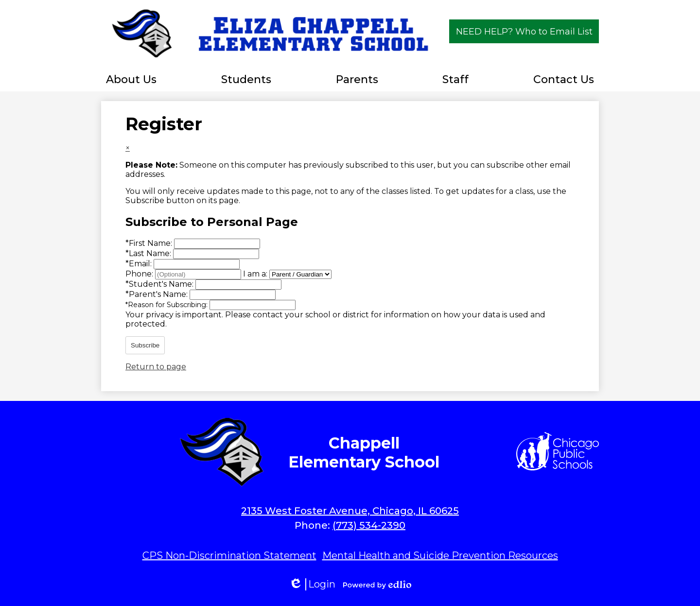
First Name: (150, 243)
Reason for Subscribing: (167, 305)
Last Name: (149, 253)
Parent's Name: (157, 294)
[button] (131, 79)
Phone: (140, 274)
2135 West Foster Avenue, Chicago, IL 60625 (350, 511)
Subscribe (145, 345)
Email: (140, 264)
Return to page (156, 367)
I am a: (255, 274)
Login (312, 584)
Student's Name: (160, 284)
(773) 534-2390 (369, 525)
